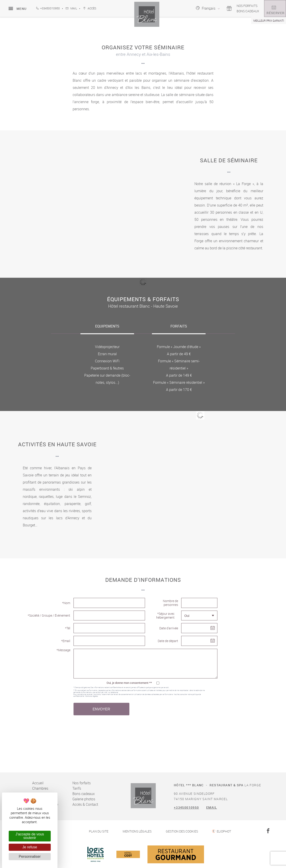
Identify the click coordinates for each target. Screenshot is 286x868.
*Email (66, 641)
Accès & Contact (85, 804)
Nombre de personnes (170, 603)
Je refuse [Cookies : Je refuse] (30, 847)
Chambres (40, 788)
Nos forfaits (234, 6)
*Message (63, 650)
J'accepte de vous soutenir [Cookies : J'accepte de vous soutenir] (30, 836)
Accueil (38, 783)
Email (212, 807)
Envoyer (101, 709)
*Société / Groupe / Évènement (49, 615)
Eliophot (224, 831)
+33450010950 (48, 8)
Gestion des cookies (182, 831)
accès (90, 8)
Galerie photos (84, 799)
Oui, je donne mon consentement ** (129, 683)
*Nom (66, 603)
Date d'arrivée (169, 628)
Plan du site (99, 831)
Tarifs (77, 788)
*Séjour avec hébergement (165, 616)
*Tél (68, 628)
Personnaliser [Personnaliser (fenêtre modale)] (30, 857)
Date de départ (168, 641)
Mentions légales (91, 696)
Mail (71, 8)
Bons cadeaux (235, 11)
